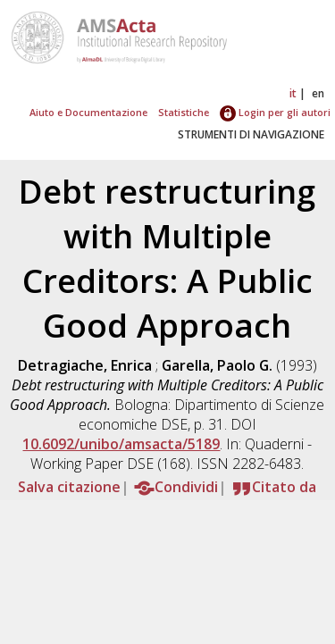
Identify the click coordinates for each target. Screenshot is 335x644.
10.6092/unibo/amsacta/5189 (121, 444)
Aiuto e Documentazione (88, 112)
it (293, 93)
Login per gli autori (275, 112)
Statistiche (184, 112)
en (318, 93)
